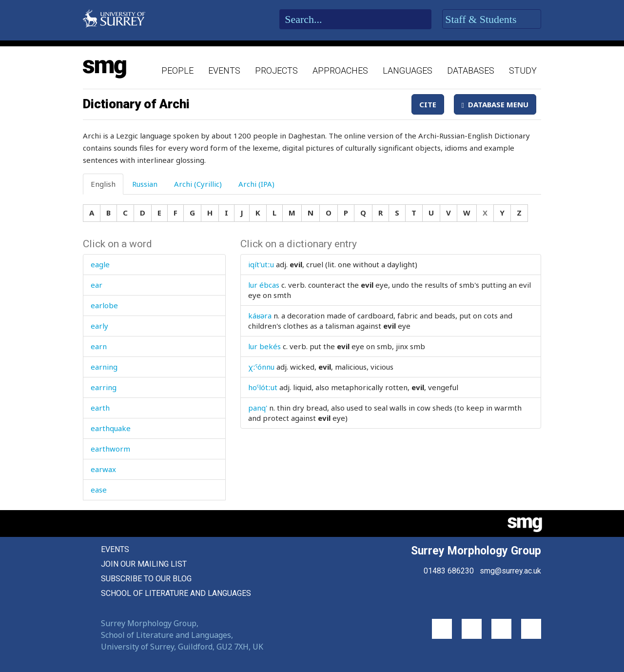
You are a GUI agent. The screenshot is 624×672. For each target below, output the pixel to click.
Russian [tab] (145, 184)
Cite (428, 104)
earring (104, 387)
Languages (408, 70)
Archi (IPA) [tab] (256, 184)
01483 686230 (449, 571)
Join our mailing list (144, 564)
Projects (276, 70)
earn (99, 346)
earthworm (110, 449)
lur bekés (264, 346)
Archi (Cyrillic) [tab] (198, 184)
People (177, 70)
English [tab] (103, 184)
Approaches (340, 70)
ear (97, 285)
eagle (100, 264)
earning (104, 367)
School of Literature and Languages (176, 593)
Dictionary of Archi (136, 104)
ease (99, 490)
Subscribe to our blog (146, 579)
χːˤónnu (261, 367)
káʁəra (260, 316)
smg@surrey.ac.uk (510, 571)
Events (224, 70)
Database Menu (495, 104)
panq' (258, 408)
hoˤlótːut (263, 387)
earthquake (111, 428)
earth (100, 408)
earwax (103, 469)
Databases (471, 70)
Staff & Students (492, 20)
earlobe (104, 305)
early (99, 326)
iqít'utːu (261, 264)
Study (523, 70)
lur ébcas (264, 285)
